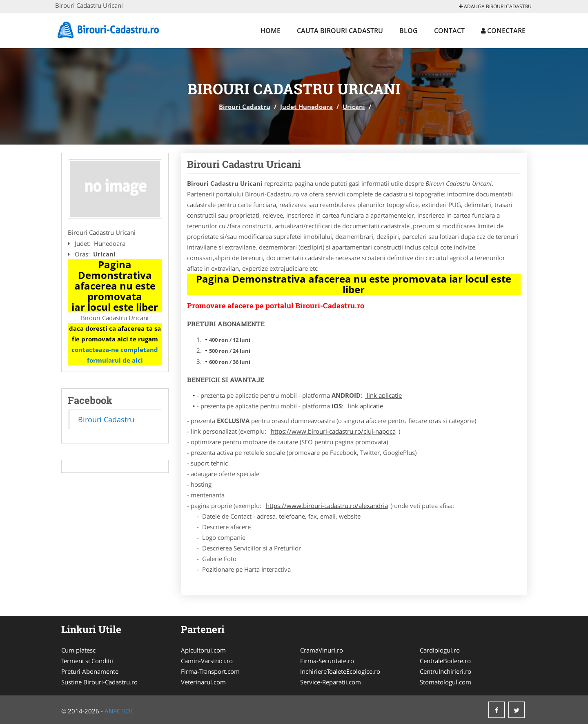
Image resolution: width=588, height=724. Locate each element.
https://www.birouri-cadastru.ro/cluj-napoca (333, 431)
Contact (449, 31)
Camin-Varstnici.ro (207, 661)
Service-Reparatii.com (331, 682)
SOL (128, 711)
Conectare (503, 31)
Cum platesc (78, 650)
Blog (409, 31)
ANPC (112, 711)
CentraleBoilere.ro (445, 661)
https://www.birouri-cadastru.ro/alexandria (327, 506)
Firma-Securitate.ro (327, 661)
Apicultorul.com (203, 650)
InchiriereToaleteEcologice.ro (340, 671)
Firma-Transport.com (210, 671)
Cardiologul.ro (440, 650)
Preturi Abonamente (90, 671)
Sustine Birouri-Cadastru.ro (99, 682)
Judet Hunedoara (306, 107)
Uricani (354, 107)
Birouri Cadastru (245, 107)
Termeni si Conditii (87, 661)
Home (271, 31)
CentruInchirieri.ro (445, 671)
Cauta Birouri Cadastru (340, 31)
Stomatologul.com (445, 682)
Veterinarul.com (203, 682)
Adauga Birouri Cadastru (495, 6)
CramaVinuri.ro (322, 650)
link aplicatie (383, 395)
